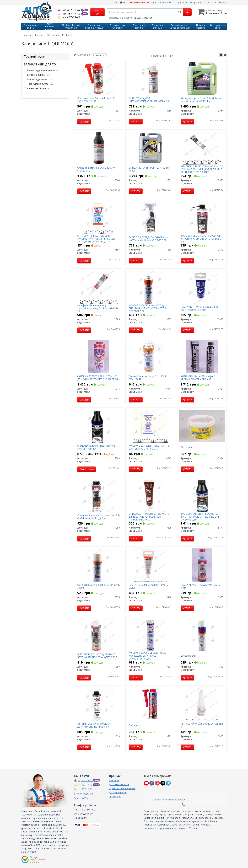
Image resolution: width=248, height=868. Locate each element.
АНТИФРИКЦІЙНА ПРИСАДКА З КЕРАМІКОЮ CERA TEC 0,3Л (198, 378)
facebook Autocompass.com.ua (168, 800)
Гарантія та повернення (189, 3)
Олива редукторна (38, 79)
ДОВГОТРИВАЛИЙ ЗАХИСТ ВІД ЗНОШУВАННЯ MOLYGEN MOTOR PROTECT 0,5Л (147, 308)
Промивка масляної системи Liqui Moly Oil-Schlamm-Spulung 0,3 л (99, 517)
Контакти (211, 3)
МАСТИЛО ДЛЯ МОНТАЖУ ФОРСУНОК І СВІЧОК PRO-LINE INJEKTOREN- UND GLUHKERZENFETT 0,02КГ (202, 169)
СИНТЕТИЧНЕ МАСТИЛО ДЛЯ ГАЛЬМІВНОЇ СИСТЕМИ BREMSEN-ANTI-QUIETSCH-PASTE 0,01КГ (97, 239)
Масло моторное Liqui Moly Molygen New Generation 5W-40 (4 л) (201, 100)
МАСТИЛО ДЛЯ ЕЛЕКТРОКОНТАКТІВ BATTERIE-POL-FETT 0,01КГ (149, 447)
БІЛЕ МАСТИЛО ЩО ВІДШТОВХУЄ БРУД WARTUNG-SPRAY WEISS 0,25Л (97, 656)
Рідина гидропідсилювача (42, 70)
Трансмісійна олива (38, 84)
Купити (84, 122)
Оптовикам (115, 796)
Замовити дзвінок (84, 794)
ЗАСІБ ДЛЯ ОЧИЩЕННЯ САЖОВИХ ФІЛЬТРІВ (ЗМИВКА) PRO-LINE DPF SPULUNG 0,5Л (200, 517)
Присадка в (135, 725)
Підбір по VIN (97, 12)
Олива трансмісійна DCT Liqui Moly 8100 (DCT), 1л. (96, 169)
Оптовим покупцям (138, 3)
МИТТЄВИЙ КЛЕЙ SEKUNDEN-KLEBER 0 (202, 725)
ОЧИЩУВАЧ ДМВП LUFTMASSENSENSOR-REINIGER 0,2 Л (149, 100)
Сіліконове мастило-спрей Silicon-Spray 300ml (99, 586)
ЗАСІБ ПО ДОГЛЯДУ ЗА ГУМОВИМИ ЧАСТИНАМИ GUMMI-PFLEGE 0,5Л (149, 239)
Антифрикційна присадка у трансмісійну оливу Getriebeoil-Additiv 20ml (98, 308)
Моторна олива (37, 75)
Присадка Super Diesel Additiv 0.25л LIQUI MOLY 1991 (96, 100)
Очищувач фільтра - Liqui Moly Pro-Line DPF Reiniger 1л (97, 447)
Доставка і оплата (162, 3)
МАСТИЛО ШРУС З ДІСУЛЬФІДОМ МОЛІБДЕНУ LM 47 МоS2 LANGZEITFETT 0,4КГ (148, 656)
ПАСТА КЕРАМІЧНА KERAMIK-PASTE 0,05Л (148, 586)
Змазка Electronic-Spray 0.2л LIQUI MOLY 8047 (147, 378)
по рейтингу (99, 55)
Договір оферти (118, 792)
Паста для (186, 447)
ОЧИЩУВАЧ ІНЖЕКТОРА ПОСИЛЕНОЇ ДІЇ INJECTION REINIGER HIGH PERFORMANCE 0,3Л (149, 517)
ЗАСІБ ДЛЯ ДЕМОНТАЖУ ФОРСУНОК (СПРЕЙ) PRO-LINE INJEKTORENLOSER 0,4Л (201, 239)
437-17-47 (69, 10)
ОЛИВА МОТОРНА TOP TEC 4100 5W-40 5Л (149, 169)
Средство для (188, 656)
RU (115, 3)
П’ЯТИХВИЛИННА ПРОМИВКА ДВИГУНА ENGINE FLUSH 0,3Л (94, 725)
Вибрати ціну (87, 469)
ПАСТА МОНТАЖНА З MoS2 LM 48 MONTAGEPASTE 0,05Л (199, 308)
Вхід (222, 3)
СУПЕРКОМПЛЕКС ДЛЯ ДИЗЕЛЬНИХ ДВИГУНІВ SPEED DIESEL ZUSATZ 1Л (97, 378)
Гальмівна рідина (37, 88)
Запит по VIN (81, 798)
